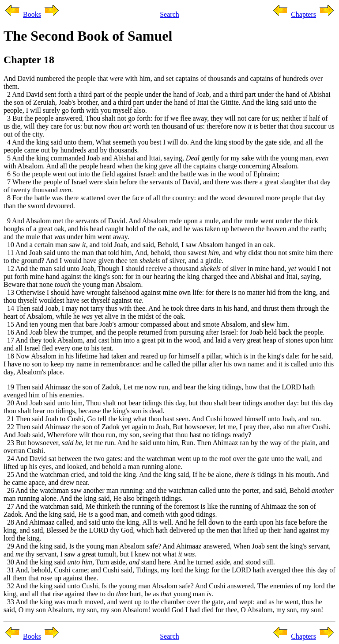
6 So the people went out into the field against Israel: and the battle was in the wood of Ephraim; (141, 174)
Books (32, 14)
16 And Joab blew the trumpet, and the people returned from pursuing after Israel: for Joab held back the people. (164, 332)
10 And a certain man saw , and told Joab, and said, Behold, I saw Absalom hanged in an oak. (139, 245)
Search (169, 14)
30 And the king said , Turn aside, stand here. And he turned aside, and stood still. (139, 562)
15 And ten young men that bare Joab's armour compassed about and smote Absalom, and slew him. (146, 324)
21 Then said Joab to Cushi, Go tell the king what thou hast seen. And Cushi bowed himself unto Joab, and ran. (162, 419)
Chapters (303, 14)
